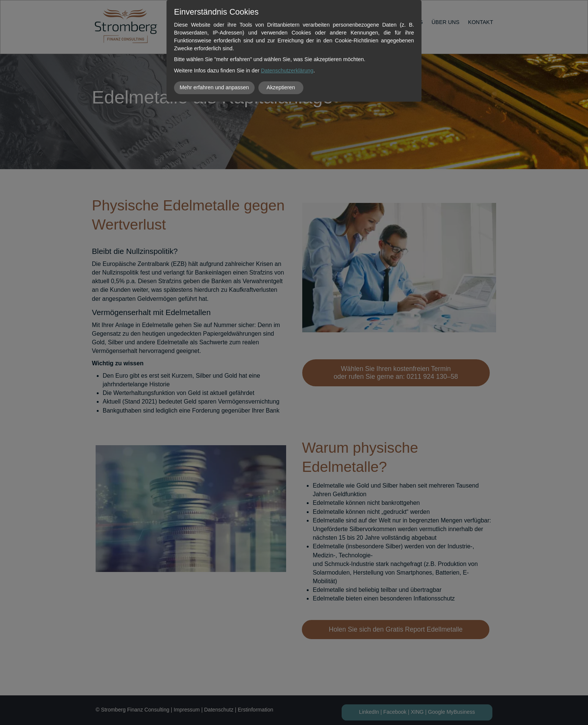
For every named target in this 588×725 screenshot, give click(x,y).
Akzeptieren (281, 87)
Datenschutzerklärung (287, 71)
